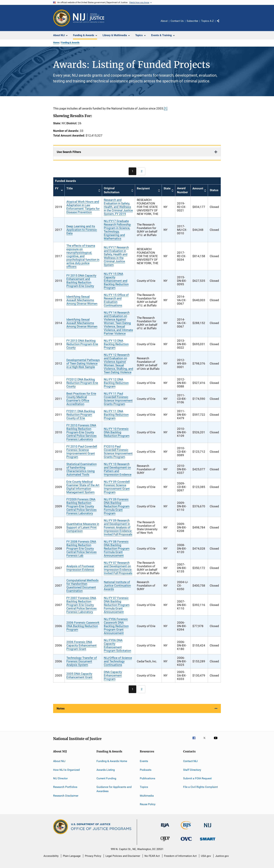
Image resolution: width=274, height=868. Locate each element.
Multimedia (147, 795)
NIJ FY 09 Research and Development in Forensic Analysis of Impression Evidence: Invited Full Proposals (118, 527)
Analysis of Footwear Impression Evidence (80, 568)
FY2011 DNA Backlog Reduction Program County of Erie (81, 415)
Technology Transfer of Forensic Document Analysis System (82, 661)
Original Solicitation (112, 190)
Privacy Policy (93, 856)
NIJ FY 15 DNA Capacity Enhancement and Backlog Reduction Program (116, 281)
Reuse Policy (148, 804)
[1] (166, 108)
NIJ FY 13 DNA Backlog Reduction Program (116, 344)
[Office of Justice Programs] (62, 18)
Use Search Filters (69, 152)
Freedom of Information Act (180, 856)
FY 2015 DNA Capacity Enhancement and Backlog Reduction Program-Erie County (81, 281)
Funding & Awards (70, 43)
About (164, 21)
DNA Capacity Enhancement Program (113, 675)
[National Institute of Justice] (208, 828)
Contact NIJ (190, 761)
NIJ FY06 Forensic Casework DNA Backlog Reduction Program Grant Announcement (116, 626)
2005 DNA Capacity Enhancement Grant (79, 675)
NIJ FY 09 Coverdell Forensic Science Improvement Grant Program (117, 487)
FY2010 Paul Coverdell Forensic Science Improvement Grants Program (118, 452)
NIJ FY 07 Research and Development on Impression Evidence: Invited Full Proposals (118, 568)
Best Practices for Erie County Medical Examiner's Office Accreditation (81, 399)
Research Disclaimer (66, 795)
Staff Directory (192, 770)
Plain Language (72, 856)
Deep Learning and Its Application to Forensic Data (82, 230)
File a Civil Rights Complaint (200, 787)
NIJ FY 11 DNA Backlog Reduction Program (116, 415)
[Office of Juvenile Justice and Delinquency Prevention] (165, 842)
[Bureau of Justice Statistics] (186, 830)
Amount (198, 188)
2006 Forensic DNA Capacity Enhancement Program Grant (82, 645)
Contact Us (177, 21)
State (167, 188)
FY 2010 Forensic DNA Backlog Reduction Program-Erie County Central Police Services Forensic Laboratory (82, 432)
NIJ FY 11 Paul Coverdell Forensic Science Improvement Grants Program (118, 399)
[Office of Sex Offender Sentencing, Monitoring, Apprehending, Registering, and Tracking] (208, 841)
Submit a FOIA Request (197, 778)
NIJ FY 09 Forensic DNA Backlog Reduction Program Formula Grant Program (117, 506)
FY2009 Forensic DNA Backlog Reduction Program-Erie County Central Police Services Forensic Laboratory (82, 506)
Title (70, 188)
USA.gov (206, 856)
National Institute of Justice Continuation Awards (117, 586)
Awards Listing (106, 770)
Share (221, 23)
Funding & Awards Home (112, 761)
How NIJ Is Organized (66, 770)
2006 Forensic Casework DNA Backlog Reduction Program (83, 626)
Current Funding (106, 778)
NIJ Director (60, 778)
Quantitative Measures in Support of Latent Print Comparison (83, 527)
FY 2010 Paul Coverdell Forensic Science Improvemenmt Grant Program (82, 452)
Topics (144, 787)
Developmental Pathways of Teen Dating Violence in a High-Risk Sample (83, 363)
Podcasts (146, 770)
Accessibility (51, 856)
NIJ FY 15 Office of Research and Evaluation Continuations (116, 300)
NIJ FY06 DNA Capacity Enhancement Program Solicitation (117, 645)
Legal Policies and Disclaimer (123, 856)
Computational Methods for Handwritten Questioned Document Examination (82, 586)
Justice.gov (222, 856)
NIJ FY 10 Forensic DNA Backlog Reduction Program (117, 432)
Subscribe (192, 21)
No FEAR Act (152, 856)
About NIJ (59, 761)
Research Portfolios (65, 787)
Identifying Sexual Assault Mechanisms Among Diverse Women (82, 300)
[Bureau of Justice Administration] (165, 828)
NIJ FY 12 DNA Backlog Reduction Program (116, 383)
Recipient (143, 188)
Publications (147, 778)
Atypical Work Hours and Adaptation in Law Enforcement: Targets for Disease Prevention (83, 207)
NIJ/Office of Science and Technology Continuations (118, 661)
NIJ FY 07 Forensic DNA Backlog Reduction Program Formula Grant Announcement (117, 605)
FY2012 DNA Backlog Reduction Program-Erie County (82, 383)
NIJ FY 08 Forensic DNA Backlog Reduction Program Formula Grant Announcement (117, 549)
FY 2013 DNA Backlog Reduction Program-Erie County (82, 344)
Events (144, 761)
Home (56, 43)
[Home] (89, 18)
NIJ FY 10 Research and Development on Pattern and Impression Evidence (118, 469)
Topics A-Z (207, 21)
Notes (61, 708)
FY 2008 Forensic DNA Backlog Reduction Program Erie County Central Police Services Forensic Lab (82, 549)
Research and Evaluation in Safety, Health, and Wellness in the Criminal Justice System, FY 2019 (118, 207)
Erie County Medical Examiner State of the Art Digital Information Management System (83, 487)
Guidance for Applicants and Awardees (114, 789)
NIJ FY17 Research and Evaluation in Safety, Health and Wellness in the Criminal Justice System (116, 256)
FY (59, 190)
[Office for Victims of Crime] (186, 841)
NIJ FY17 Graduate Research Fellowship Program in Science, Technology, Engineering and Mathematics (117, 230)
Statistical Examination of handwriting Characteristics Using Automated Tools (82, 469)
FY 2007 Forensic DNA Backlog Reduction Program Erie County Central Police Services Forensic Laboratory (82, 605)
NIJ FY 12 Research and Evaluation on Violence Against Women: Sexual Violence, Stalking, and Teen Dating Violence (118, 363)
